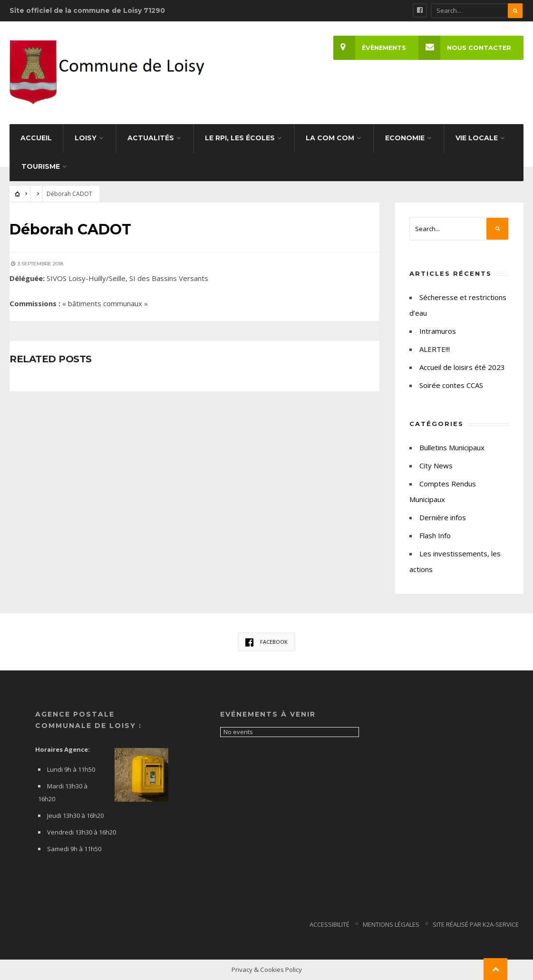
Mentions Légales (391, 924)
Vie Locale (477, 138)
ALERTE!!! (435, 349)
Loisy (86, 138)
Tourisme (41, 166)
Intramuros (438, 331)
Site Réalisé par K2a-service (476, 924)
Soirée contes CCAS (451, 385)
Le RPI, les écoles (240, 138)
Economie (405, 138)
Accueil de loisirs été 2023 (462, 367)
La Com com (330, 138)
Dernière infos (443, 517)
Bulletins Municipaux (452, 447)
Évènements (370, 48)
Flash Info (435, 535)
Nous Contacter (465, 48)
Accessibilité (329, 924)
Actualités (151, 138)
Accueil (36, 138)
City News (436, 466)
